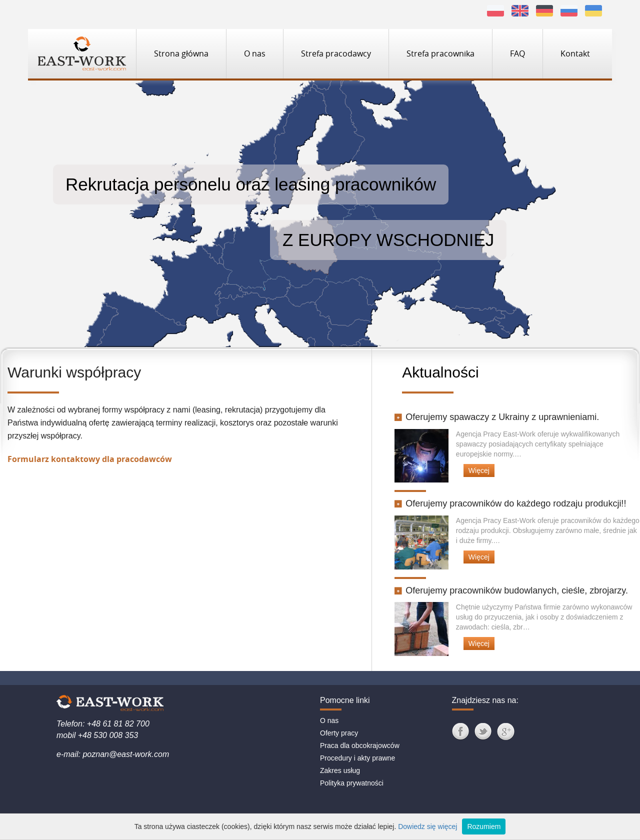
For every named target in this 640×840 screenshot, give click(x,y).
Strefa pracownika (440, 53)
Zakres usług (340, 770)
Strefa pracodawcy (336, 53)
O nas (255, 53)
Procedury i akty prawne (357, 758)
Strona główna (181, 53)
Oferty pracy (339, 733)
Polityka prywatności (352, 783)
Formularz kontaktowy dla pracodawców (90, 459)
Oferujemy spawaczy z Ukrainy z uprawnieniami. (497, 417)
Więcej (479, 470)
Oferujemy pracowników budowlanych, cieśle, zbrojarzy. (511, 590)
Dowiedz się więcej (427, 826)
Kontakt (575, 53)
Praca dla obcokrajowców (360, 745)
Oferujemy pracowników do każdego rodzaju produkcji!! (510, 503)
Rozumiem (484, 826)
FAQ (517, 53)
